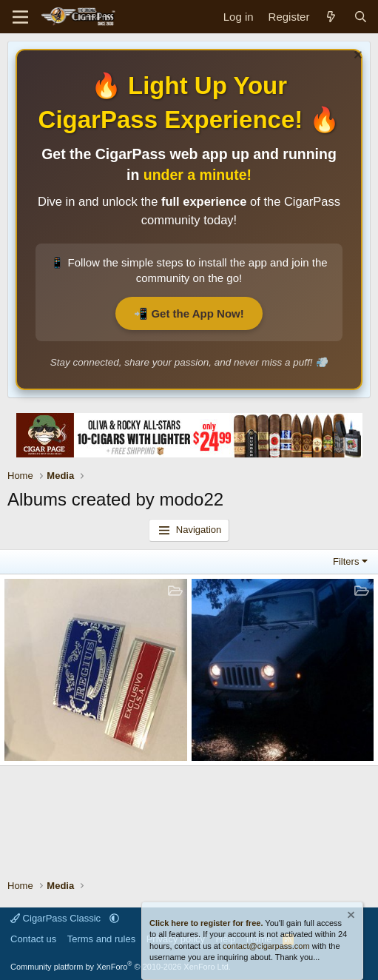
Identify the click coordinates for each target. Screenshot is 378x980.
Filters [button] (346, 561)
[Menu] (20, 17)
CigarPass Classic (57, 918)
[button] (114, 918)
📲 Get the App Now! (189, 313)
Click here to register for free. (206, 923)
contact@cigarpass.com (266, 946)
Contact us (33, 939)
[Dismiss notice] (356, 57)
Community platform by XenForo (121, 967)
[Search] (361, 17)
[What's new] (331, 17)
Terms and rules (101, 939)
